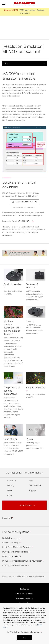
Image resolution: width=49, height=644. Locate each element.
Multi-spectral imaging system (15, 552)
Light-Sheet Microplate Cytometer (17, 547)
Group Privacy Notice (24, 594)
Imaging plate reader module (15, 566)
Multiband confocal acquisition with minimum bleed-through (12, 328)
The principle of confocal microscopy (12, 391)
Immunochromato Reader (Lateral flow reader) (22, 561)
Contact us (24, 589)
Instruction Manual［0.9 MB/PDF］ (17, 221)
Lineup (29, 321)
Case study (10, 439)
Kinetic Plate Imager (11, 543)
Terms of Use (24, 603)
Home (5, 576)
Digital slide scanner (11, 538)
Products (13, 576)
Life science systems (16, 532)
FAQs (29, 439)
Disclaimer (6, 518)
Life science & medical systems (31, 576)
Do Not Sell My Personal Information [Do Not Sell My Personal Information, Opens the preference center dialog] (24, 632)
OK (24, 638)
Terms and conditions (24, 598)
